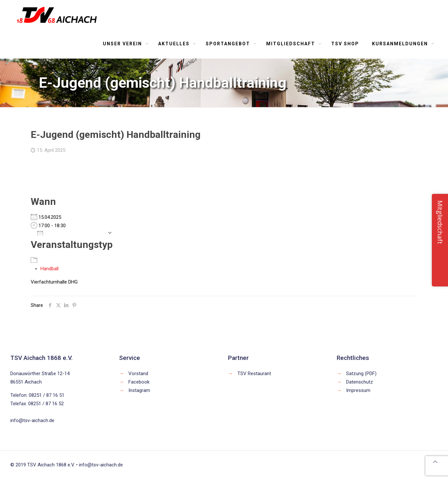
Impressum (358, 390)
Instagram (139, 390)
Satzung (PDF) (361, 374)
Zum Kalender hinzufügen (71, 233)
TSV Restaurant (254, 374)
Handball (49, 269)
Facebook (139, 382)
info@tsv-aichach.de (32, 420)
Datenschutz (360, 382)
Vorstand (138, 374)
